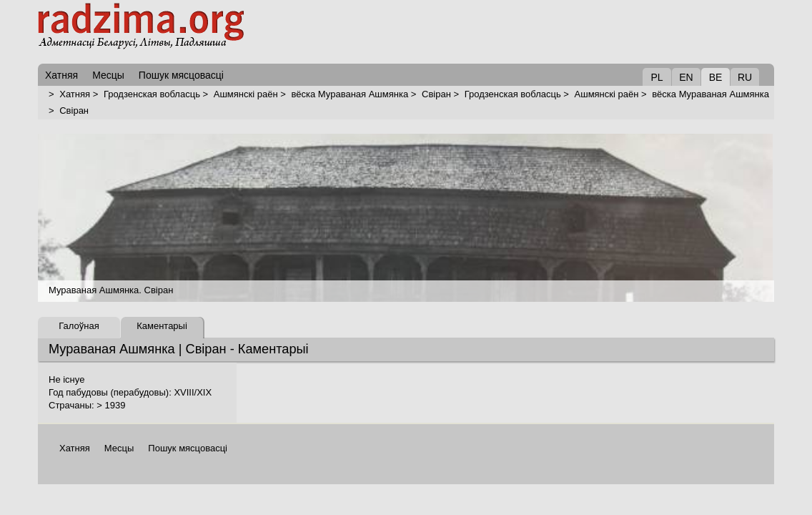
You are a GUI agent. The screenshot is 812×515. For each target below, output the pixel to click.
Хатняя (75, 94)
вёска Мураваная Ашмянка (350, 94)
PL (657, 77)
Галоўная (79, 326)
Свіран (436, 94)
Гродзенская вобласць (152, 94)
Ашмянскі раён (246, 94)
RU (745, 77)
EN (686, 77)
